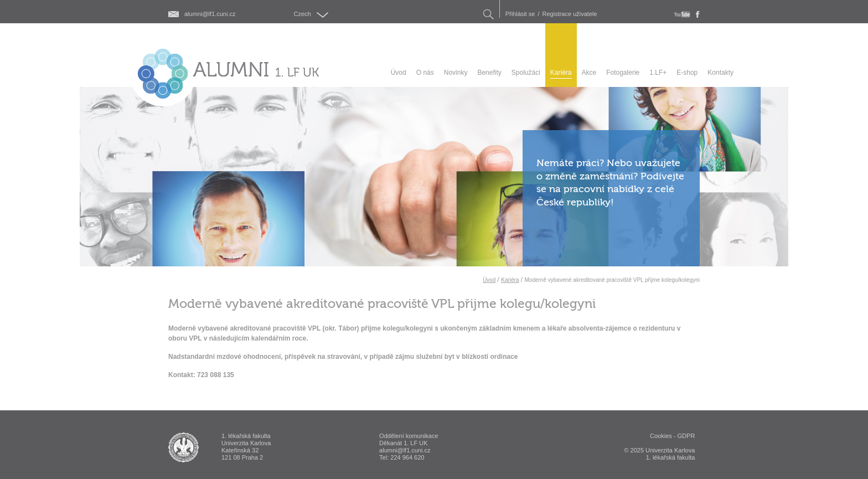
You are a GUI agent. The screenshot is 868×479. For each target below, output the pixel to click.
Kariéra (510, 280)
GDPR (686, 436)
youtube (682, 14)
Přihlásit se (520, 14)
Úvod (489, 280)
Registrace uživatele (570, 14)
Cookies (661, 436)
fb (698, 14)
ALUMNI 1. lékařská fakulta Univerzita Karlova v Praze (184, 447)
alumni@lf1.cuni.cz (210, 14)
